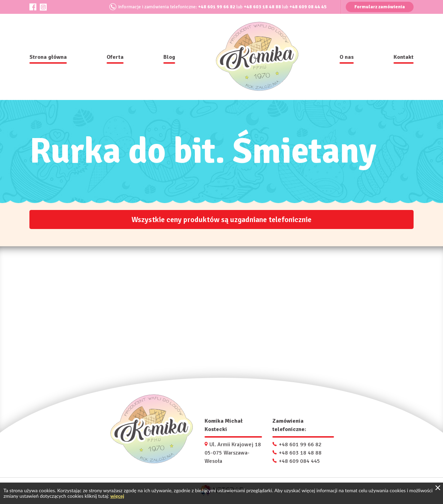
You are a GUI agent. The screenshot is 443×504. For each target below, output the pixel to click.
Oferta (115, 57)
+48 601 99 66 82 (217, 7)
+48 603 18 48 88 (262, 7)
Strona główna (48, 57)
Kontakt (404, 57)
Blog (169, 57)
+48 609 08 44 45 (308, 7)
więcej (117, 496)
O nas (347, 57)
